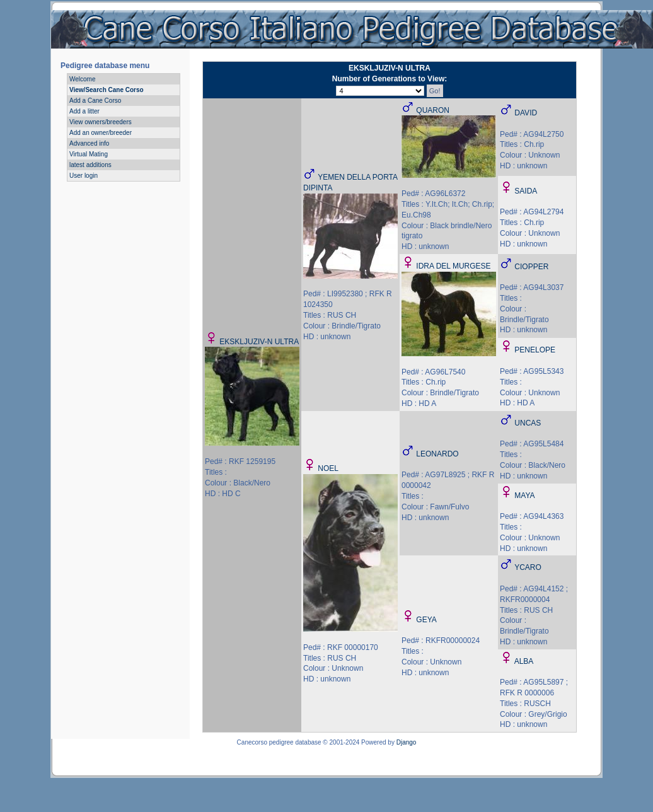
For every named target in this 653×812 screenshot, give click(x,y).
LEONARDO (437, 454)
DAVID (526, 113)
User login (84, 176)
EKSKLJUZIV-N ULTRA (259, 342)
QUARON (433, 110)
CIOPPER (531, 267)
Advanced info (89, 143)
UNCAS (528, 423)
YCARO (528, 567)
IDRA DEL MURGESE (453, 266)
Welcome (83, 79)
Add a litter (84, 111)
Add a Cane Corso (95, 101)
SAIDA (526, 191)
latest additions (90, 165)
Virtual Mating (89, 154)
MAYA (524, 496)
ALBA (524, 661)
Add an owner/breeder (101, 133)
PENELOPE (535, 350)
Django (407, 742)
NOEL (328, 468)
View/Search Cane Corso (107, 90)
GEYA (426, 620)
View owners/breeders (101, 122)
